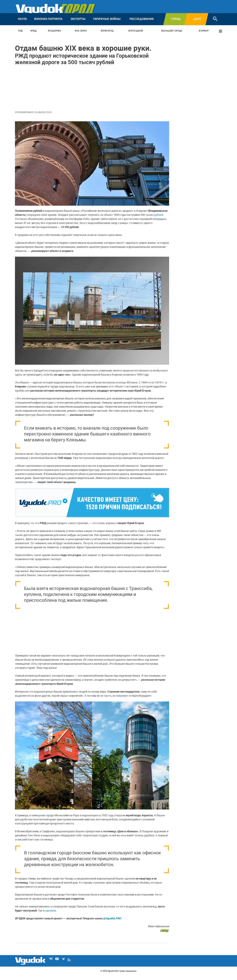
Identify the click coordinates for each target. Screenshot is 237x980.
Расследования (142, 23)
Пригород (108, 35)
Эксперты (78, 23)
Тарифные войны (107, 23)
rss (69, 965)
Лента (22, 23)
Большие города (172, 35)
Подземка (55, 35)
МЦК (21, 35)
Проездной (136, 35)
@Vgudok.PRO (112, 923)
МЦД (34, 35)
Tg (63, 965)
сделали (50, 915)
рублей (158, 219)
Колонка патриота (48, 23)
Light (197, 23)
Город (176, 23)
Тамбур (205, 35)
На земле (82, 35)
